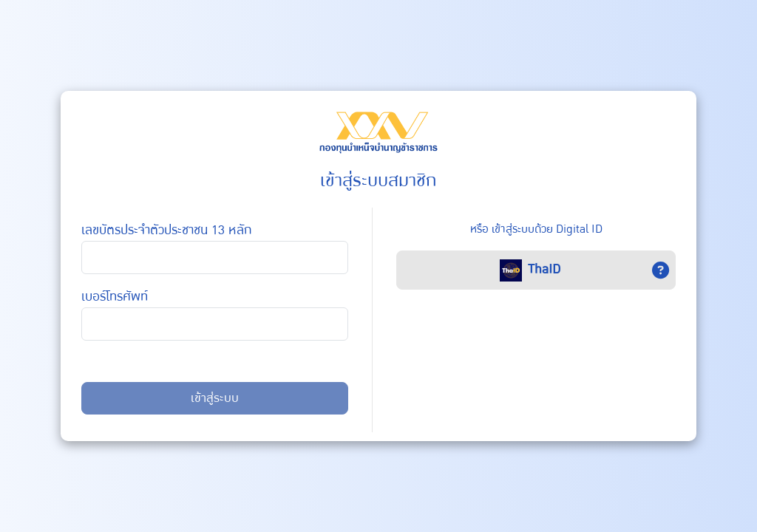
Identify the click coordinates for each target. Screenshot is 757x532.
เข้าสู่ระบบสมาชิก (378, 181)
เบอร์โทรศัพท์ (115, 297)
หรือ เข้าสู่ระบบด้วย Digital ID (536, 229)
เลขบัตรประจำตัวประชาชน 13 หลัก (167, 230)
